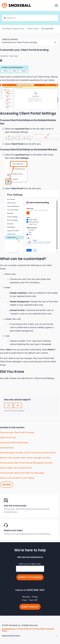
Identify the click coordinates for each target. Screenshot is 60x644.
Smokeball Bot (7, 448)
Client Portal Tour (8, 437)
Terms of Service (25, 629)
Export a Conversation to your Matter (17, 478)
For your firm (47, 29)
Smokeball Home (9, 629)
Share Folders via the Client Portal (16, 468)
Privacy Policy (39, 629)
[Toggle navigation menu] (56, 5)
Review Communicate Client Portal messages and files (25, 458)
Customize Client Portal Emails (14, 443)
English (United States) (11, 636)
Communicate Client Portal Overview (17, 432)
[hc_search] (30, 18)
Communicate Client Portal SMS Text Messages (22, 473)
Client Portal (33, 29)
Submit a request (30, 607)
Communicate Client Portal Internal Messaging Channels (26, 463)
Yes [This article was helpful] (9, 405)
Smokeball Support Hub (13, 29)
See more (7, 485)
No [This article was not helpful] (18, 405)
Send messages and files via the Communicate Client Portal (28, 453)
